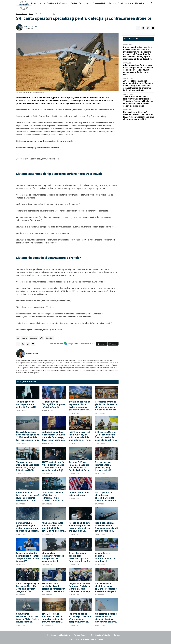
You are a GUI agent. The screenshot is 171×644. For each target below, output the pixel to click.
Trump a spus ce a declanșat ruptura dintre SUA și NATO (26, 404)
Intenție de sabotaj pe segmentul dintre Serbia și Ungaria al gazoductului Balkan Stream (79, 406)
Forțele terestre (125, 3)
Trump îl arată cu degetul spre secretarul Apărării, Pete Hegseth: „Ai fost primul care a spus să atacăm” (80, 557)
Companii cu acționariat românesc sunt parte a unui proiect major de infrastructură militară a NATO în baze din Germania (53, 557)
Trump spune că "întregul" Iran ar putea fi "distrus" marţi (54, 404)
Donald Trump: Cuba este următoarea (79, 494)
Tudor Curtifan (31, 26)
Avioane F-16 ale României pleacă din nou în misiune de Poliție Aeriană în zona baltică (80, 466)
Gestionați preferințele (101, 635)
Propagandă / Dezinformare (104, 3)
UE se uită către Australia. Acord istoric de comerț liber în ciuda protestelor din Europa (54, 587)
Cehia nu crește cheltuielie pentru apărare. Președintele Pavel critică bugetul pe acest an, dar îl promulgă (106, 587)
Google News (73, 344)
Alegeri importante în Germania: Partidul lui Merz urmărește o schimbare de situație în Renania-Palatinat (80, 587)
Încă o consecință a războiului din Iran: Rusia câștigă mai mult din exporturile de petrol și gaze (106, 527)
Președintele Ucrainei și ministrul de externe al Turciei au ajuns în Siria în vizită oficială (106, 406)
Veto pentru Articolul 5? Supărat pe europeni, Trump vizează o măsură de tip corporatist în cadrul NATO (53, 497)
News (34, 3)
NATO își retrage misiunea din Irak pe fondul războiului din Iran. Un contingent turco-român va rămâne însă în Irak (53, 618)
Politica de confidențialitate (59, 635)
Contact (117, 635)
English (74, 3)
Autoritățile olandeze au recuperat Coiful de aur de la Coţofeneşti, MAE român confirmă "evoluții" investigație (54, 436)
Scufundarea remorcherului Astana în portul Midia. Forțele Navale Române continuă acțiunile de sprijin (27, 618)
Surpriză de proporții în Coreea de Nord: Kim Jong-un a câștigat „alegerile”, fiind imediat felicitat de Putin (28, 587)
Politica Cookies (81, 635)
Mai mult (140, 3)
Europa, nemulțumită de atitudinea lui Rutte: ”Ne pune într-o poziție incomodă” (27, 557)
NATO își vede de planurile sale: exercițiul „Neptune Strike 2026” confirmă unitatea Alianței (106, 497)
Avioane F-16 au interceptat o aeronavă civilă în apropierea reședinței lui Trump (28, 497)
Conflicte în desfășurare (57, 3)
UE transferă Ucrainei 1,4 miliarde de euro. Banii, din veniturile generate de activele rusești (106, 436)
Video (42, 3)
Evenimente (84, 3)
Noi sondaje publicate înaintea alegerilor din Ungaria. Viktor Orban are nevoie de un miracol (80, 527)
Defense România (22, 14)
